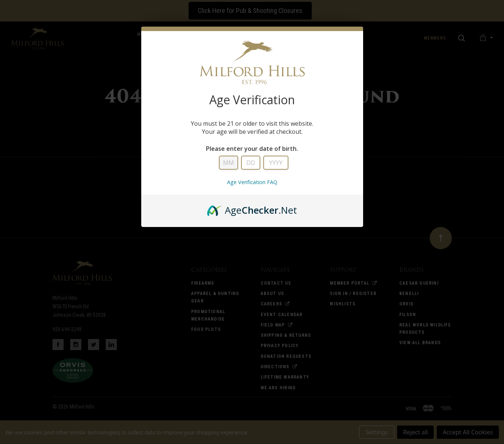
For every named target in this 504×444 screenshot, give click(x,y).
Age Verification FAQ (252, 182)
